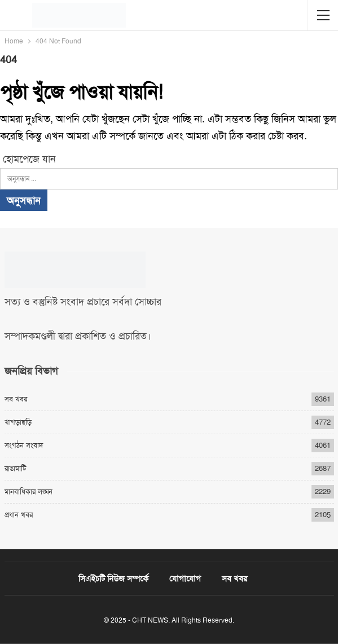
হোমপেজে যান (28, 159)
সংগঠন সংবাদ (24, 445)
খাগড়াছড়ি (18, 422)
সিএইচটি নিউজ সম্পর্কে (113, 579)
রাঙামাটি (15, 468)
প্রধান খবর (19, 515)
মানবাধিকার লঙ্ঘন (28, 491)
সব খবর (16, 399)
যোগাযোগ (185, 579)
